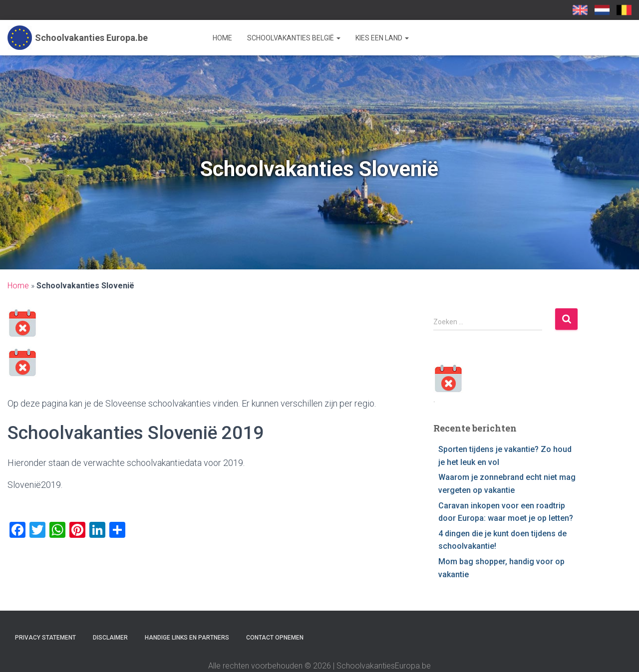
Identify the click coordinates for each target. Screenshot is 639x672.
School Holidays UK (580, 10)
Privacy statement (45, 638)
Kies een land (382, 38)
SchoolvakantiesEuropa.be (624, 10)
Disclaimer (110, 638)
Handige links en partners (187, 638)
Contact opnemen (275, 638)
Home (222, 38)
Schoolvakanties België (294, 38)
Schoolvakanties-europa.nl (602, 10)
